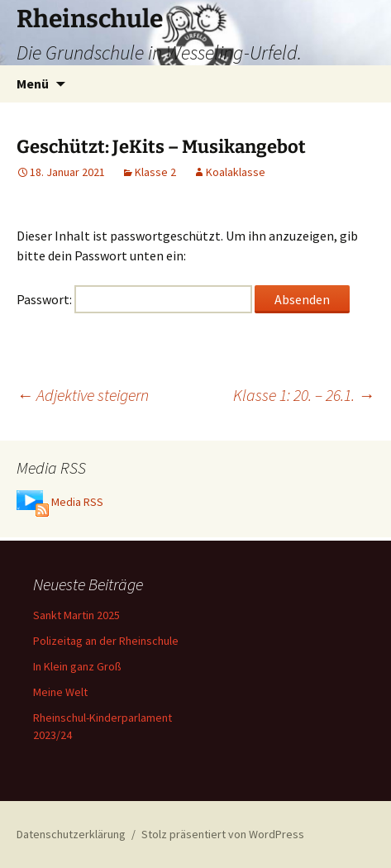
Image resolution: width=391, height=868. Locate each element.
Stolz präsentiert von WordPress (223, 834)
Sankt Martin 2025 (76, 615)
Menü (33, 83)
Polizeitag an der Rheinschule (106, 641)
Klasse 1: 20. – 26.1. (304, 395)
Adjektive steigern (83, 395)
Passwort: (134, 299)
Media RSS (77, 502)
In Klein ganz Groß (77, 666)
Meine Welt (60, 692)
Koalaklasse (236, 172)
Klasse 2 (155, 172)
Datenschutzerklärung (71, 834)
